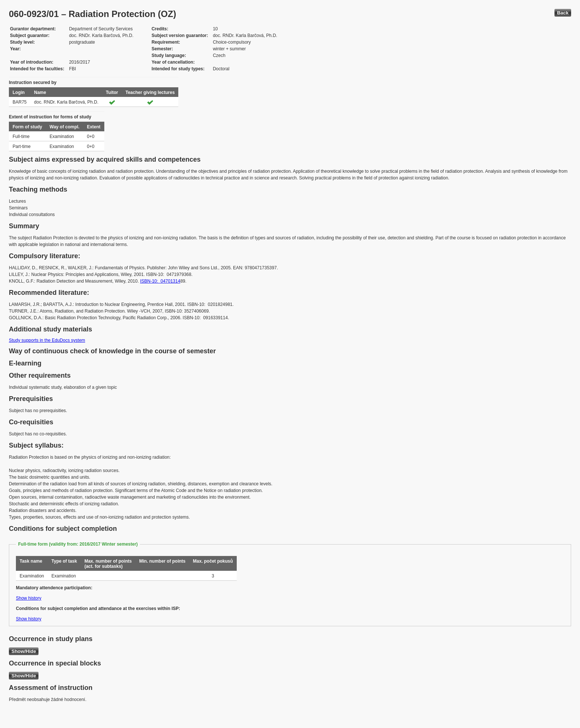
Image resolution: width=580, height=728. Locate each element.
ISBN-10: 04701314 (160, 281)
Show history (29, 598)
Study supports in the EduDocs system (47, 340)
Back (563, 13)
